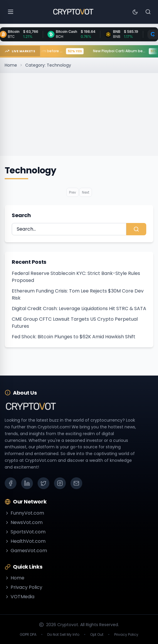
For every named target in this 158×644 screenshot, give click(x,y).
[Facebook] (11, 483)
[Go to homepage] (73, 12)
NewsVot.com (24, 522)
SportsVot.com (25, 532)
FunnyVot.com (24, 513)
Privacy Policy (23, 587)
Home (11, 65)
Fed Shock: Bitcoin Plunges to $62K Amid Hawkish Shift (74, 337)
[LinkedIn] (27, 483)
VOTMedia (20, 597)
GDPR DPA (28, 635)
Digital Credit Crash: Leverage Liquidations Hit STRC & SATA (79, 309)
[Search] (148, 12)
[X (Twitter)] (43, 483)
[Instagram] (60, 483)
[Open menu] (11, 12)
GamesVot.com (26, 551)
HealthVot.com (25, 541)
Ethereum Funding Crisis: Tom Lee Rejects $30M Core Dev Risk (78, 294)
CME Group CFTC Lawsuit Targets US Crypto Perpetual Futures (75, 323)
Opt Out (97, 635)
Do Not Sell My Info (63, 635)
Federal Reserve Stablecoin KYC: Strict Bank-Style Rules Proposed (76, 277)
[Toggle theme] (135, 12)
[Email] (76, 483)
